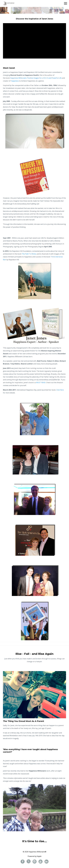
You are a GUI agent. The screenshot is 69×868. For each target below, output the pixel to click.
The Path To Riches (29, 254)
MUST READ (41, 383)
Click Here (60, 390)
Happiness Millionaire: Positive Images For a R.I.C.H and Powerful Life (36, 78)
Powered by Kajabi (35, 856)
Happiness (15, 81)
